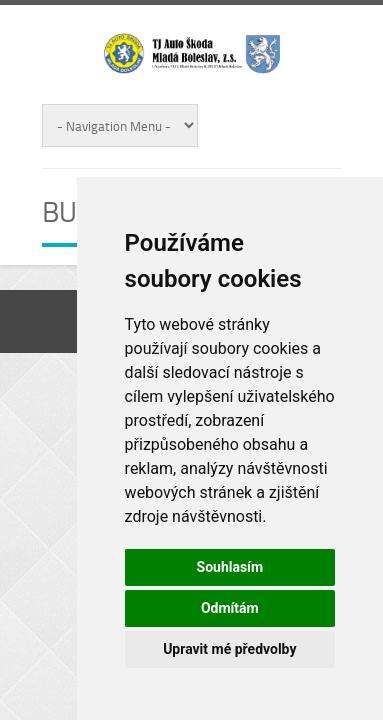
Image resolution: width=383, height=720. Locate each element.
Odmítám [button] (230, 608)
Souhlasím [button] (230, 567)
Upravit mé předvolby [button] (229, 649)
